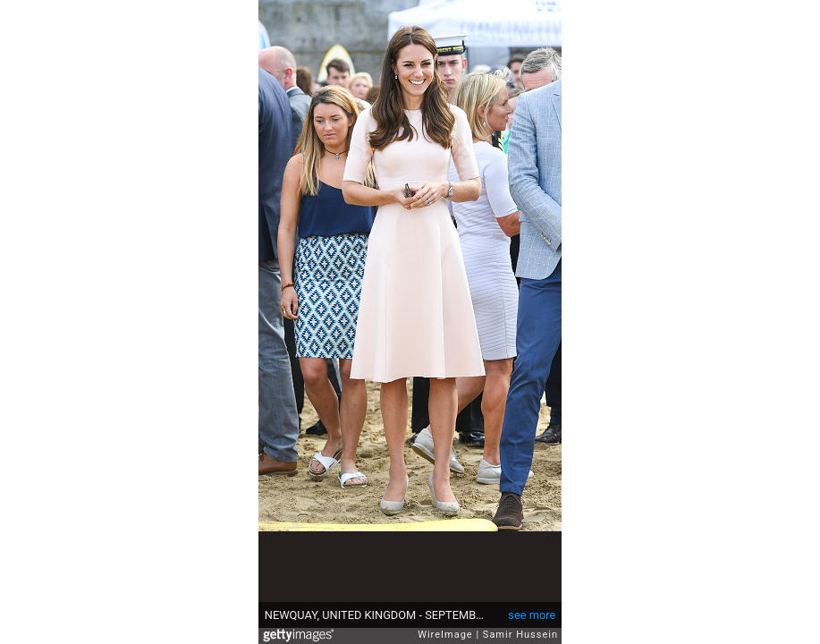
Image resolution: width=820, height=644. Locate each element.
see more (532, 615)
